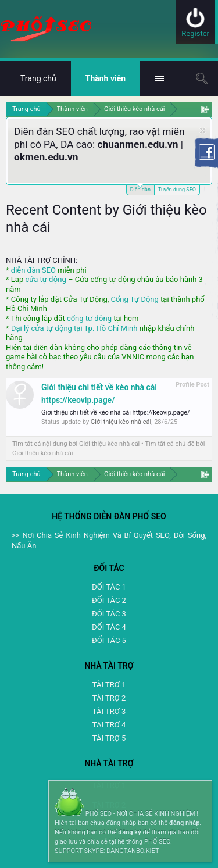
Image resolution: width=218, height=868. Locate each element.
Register (195, 33)
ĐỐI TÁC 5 (109, 640)
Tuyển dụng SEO (177, 190)
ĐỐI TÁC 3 (109, 614)
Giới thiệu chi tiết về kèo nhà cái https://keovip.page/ (116, 412)
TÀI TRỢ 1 (109, 685)
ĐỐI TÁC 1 (109, 587)
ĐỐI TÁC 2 (109, 600)
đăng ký (129, 832)
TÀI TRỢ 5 (109, 738)
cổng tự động (89, 318)
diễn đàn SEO (33, 270)
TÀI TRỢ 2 (109, 698)
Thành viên (106, 78)
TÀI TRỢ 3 (109, 711)
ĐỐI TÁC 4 (109, 627)
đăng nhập (184, 823)
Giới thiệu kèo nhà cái (121, 422)
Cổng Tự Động (134, 299)
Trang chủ (38, 78)
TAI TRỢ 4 (109, 725)
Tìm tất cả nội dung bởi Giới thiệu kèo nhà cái (76, 444)
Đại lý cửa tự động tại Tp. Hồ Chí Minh (74, 328)
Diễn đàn (140, 189)
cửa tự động (45, 279)
